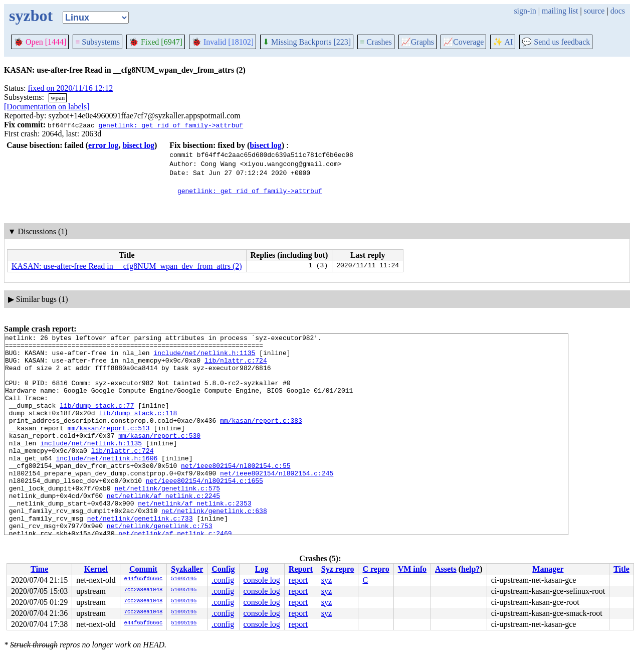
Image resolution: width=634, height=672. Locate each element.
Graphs (417, 42)
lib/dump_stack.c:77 (97, 420)
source (594, 11)
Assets (446, 569)
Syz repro (338, 569)
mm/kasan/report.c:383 (261, 438)
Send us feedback (556, 42)
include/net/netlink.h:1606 (107, 483)
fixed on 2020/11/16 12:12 (71, 88)
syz (327, 580)
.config (223, 580)
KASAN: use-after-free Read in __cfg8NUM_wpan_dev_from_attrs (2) (127, 266)
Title (621, 569)
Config (223, 569)
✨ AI (503, 42)
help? (470, 569)
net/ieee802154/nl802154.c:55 (236, 492)
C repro (376, 569)
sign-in (525, 11)
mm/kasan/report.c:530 (159, 456)
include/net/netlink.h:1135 (204, 357)
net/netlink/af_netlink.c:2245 (163, 529)
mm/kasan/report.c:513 (109, 447)
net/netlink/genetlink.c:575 (167, 520)
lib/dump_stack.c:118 (138, 429)
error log (103, 145)
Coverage (463, 42)
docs (618, 11)
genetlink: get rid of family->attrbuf (171, 125)
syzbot (31, 16)
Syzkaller (187, 569)
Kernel (96, 569)
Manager (548, 569)
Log (262, 569)
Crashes (376, 42)
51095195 (184, 579)
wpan (58, 98)
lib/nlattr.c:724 (236, 366)
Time (39, 569)
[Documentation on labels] (47, 107)
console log (262, 580)
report (298, 580)
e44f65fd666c (144, 579)
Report (301, 569)
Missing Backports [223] (307, 42)
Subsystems (97, 42)
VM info (412, 569)
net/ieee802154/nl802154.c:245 (277, 501)
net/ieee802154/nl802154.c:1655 (204, 511)
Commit (143, 569)
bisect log (138, 145)
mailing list (560, 11)
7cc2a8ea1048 (144, 590)
